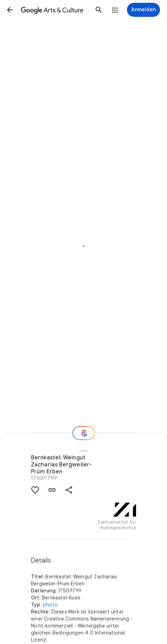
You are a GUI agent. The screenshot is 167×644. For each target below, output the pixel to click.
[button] (10, 10)
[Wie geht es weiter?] (84, 433)
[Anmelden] (143, 10)
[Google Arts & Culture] (54, 10)
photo (50, 605)
